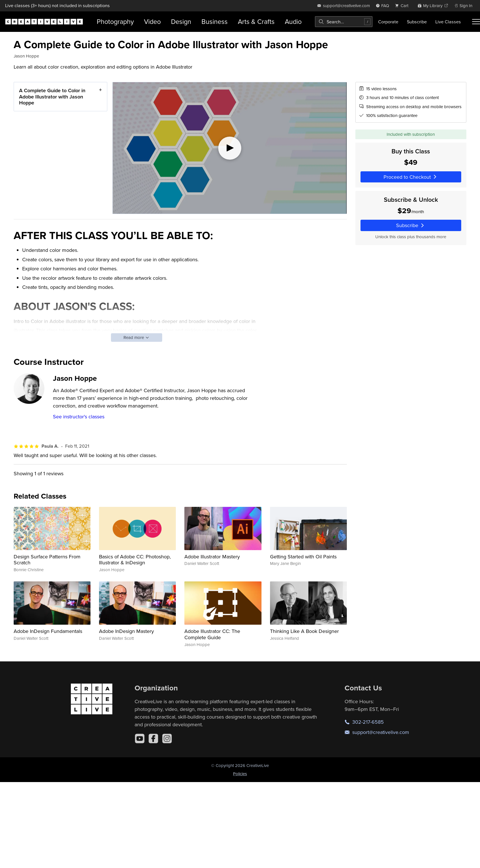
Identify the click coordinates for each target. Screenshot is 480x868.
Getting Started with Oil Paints (303, 557)
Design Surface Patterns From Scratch (47, 560)
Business (215, 21)
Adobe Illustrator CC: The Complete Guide (212, 634)
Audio (293, 21)
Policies (240, 774)
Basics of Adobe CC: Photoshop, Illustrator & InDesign (135, 560)
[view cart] (403, 6)
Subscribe (417, 22)
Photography (115, 21)
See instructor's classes (79, 416)
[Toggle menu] (476, 22)
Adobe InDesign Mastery (126, 631)
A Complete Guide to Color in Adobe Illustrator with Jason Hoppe (52, 96)
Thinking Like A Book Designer (304, 631)
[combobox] (344, 22)
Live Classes (448, 22)
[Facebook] (153, 739)
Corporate (388, 22)
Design (181, 21)
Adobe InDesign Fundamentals (48, 631)
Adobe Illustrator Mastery (212, 557)
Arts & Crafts (256, 21)
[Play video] (229, 148)
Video (152, 21)
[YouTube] (140, 739)
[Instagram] (167, 739)
